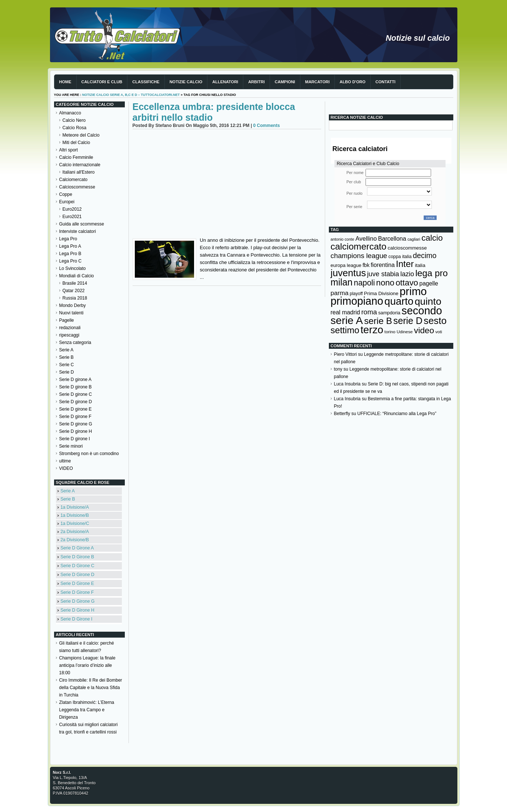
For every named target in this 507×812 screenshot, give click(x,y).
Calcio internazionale (80, 165)
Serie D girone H (76, 431)
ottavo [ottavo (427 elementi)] (407, 283)
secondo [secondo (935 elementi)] (422, 311)
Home (65, 82)
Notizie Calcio (186, 82)
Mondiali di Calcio (77, 276)
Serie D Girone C (77, 566)
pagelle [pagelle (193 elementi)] (429, 283)
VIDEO (66, 468)
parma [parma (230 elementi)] (340, 293)
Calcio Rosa (75, 128)
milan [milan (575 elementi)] (342, 282)
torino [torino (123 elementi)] (390, 332)
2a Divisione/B (75, 540)
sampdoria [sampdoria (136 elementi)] (389, 313)
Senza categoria (75, 342)
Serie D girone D (76, 402)
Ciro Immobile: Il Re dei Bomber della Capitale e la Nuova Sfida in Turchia (91, 688)
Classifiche (146, 82)
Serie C (67, 365)
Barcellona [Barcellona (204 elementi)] (392, 238)
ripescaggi (69, 335)
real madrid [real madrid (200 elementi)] (346, 312)
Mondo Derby (73, 305)
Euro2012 (72, 209)
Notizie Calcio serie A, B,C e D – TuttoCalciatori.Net (131, 95)
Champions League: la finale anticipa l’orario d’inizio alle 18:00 (87, 665)
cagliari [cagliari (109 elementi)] (414, 239)
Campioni (285, 82)
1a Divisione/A (75, 507)
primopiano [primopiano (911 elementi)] (357, 301)
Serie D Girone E (77, 584)
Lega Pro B (70, 254)
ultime (65, 461)
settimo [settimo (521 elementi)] (345, 330)
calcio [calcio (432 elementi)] (432, 238)
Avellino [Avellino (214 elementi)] (366, 238)
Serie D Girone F (77, 592)
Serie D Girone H (77, 610)
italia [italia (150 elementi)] (420, 265)
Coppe (66, 194)
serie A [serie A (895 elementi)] (347, 320)
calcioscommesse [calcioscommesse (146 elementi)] (407, 248)
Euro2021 (72, 217)
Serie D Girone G (77, 601)
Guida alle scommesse (82, 224)
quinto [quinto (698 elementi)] (428, 301)
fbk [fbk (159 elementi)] (366, 265)
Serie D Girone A (77, 548)
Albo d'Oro (353, 82)
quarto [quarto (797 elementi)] (399, 301)
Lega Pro (68, 239)
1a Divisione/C (75, 524)
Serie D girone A (75, 380)
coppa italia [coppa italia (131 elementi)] (400, 257)
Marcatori (317, 82)
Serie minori (71, 446)
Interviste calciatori (78, 231)
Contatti (386, 82)
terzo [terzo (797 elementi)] (372, 330)
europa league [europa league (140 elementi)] (346, 265)
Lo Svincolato (73, 268)
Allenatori (225, 82)
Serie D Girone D (77, 575)
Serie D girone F (75, 417)
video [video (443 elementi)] (424, 330)
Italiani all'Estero (79, 172)
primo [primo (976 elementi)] (413, 291)
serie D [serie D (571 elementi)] (408, 321)
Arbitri (256, 82)
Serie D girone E (76, 409)
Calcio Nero (74, 120)
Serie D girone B (76, 387)
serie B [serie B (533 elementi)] (378, 321)
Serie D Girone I (76, 619)
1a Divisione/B (75, 515)
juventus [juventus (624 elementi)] (348, 273)
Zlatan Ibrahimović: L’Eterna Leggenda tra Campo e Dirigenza (87, 710)
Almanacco (70, 113)
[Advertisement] (227, 185)
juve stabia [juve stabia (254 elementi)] (383, 274)
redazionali (70, 328)
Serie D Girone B (77, 557)
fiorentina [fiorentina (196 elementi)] (383, 265)
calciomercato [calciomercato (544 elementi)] (359, 246)
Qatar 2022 (74, 291)
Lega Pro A (70, 246)
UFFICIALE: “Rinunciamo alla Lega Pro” (397, 414)
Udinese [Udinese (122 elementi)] (405, 332)
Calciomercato (74, 180)
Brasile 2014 (75, 283)
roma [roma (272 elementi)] (369, 312)
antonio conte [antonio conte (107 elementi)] (343, 239)
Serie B (66, 357)
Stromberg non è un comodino (89, 454)
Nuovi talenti (71, 313)
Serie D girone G (76, 424)
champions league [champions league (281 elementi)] (359, 256)
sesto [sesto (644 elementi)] (435, 321)
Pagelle (67, 320)
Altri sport (69, 150)
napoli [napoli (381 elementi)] (364, 283)
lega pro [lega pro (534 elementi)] (431, 273)
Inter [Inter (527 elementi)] (405, 264)
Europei (67, 202)
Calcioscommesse (77, 187)
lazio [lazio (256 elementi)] (407, 274)
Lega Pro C (71, 261)
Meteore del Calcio (81, 135)
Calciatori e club (102, 82)
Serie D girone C (76, 394)
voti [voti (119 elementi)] (438, 332)
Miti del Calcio (76, 143)
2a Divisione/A (75, 532)
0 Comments (267, 126)
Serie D (67, 372)
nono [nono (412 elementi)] (385, 283)
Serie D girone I (75, 439)
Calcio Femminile (76, 157)
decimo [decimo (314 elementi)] (425, 255)
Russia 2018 (75, 298)
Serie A (66, 350)
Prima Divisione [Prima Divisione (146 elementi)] (381, 293)
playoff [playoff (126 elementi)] (356, 294)
